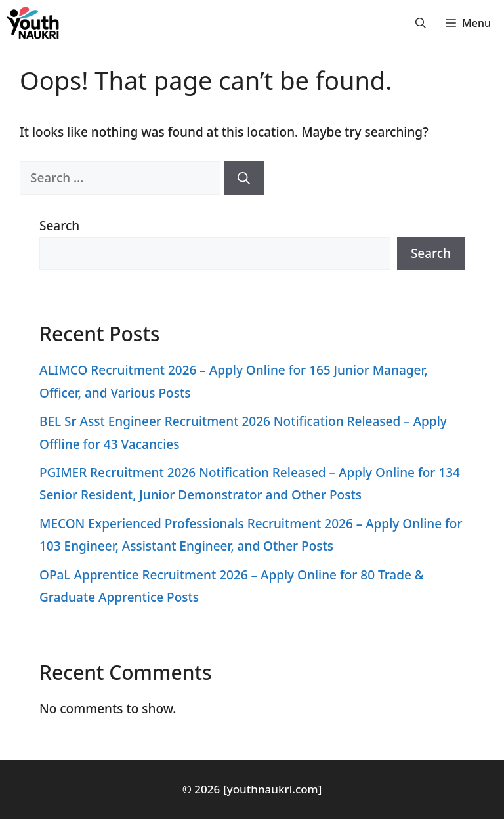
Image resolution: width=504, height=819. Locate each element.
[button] (421, 23)
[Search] (244, 178)
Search (59, 226)
